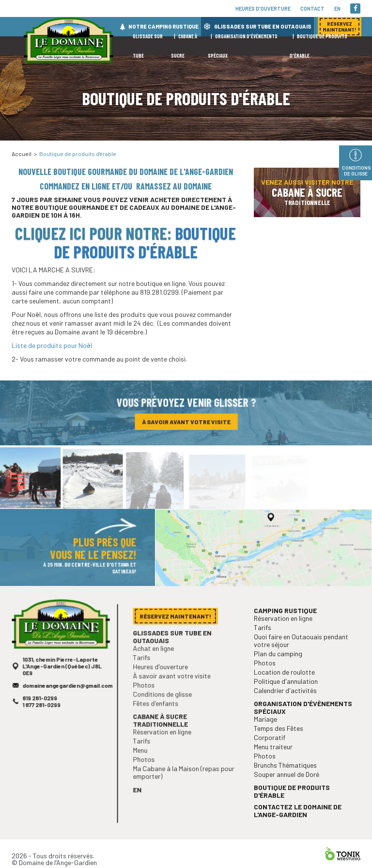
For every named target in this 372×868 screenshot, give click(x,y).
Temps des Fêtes (280, 743)
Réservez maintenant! (307, 142)
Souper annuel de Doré (288, 785)
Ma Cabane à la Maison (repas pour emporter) (184, 780)
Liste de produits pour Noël (52, 345)
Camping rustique (287, 634)
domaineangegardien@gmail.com (68, 702)
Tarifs (145, 674)
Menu (143, 760)
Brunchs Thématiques (287, 777)
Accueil (22, 154)
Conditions (356, 171)
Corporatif (272, 751)
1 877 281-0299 (43, 720)
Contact (312, 8)
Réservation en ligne (164, 743)
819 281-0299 (42, 714)
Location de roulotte (286, 691)
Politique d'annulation (287, 699)
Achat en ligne (156, 665)
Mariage (268, 734)
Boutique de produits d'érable (145, 242)
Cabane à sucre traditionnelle (162, 732)
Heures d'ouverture (263, 8)
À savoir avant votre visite (186, 423)
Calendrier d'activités (287, 708)
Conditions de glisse (164, 708)
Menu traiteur (276, 760)
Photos (147, 699)
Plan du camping (280, 674)
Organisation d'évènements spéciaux (303, 724)
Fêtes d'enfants (158, 716)
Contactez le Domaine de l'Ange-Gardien (298, 819)
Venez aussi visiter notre (307, 192)
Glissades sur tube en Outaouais (173, 654)
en (337, 8)
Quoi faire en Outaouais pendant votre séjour (302, 662)
